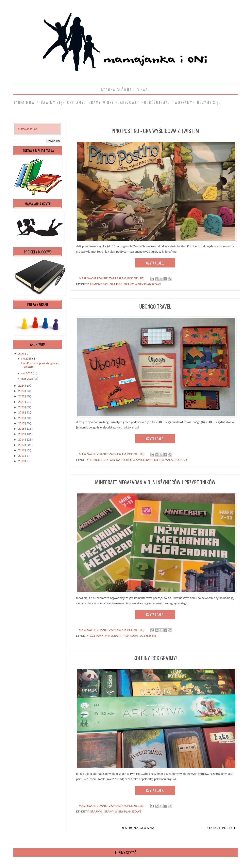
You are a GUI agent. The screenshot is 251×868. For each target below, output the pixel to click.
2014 (22, 439)
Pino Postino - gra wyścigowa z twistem (155, 131)
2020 (22, 407)
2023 (22, 391)
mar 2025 (28, 379)
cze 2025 (27, 373)
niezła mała (164, 460)
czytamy (75, 102)
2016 (22, 429)
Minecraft (113, 636)
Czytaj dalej (155, 263)
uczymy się (208, 102)
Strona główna (116, 90)
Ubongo (181, 460)
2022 (22, 396)
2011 (22, 456)
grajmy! (116, 284)
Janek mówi (25, 102)
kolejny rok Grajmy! (155, 658)
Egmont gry (99, 284)
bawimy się (52, 102)
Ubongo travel (155, 306)
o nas (142, 90)
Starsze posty (220, 828)
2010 (22, 461)
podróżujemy (155, 102)
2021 (22, 402)
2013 (22, 445)
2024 (22, 386)
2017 (22, 423)
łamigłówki (144, 460)
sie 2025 (27, 358)
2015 (22, 434)
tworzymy (182, 102)
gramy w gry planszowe (113, 102)
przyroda (131, 636)
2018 (22, 418)
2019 (22, 412)
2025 (22, 354)
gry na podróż (122, 460)
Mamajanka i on (28, 129)
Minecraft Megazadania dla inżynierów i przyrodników (155, 482)
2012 (22, 450)
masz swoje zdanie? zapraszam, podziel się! (112, 278)
